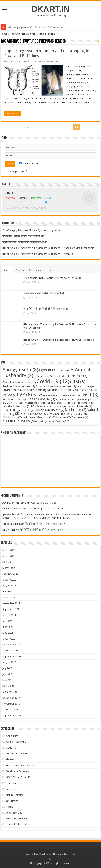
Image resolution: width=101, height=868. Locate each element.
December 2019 (11, 698)
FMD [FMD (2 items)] (38, 395)
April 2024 (8, 562)
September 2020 (12, 656)
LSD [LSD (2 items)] (30, 410)
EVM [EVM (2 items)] (11, 395)
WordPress (45, 854)
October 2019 (10, 710)
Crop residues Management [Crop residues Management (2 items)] (56, 386)
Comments (35, 270)
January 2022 (10, 597)
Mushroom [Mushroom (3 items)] (75, 410)
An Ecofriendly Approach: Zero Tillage (36, 503)
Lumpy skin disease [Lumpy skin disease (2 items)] (50, 410)
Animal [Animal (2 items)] (68, 370)
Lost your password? (16, 171)
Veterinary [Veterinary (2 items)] (62, 417)
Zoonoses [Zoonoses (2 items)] (80, 417)
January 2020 (10, 692)
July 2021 (7, 621)
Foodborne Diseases (17, 771)
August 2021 (9, 615)
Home (4, 34)
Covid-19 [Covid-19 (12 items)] (53, 381)
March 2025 (9, 556)
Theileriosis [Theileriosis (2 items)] (12, 417)
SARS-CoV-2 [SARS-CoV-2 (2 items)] (49, 414)
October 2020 (10, 651)
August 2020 (9, 662)
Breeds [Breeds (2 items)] (59, 376)
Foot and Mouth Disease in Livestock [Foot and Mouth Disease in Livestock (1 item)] (63, 395)
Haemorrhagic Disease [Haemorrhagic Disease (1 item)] (15, 400)
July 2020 (7, 668)
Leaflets (49, 61)
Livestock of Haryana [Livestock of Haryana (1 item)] (14, 410)
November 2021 (11, 603)
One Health (12, 801)
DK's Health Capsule (17, 754)
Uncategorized (14, 813)
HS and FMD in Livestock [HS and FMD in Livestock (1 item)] (53, 406)
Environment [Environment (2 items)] (13, 390)
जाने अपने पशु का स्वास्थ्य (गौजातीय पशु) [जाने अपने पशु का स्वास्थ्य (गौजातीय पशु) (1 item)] (52, 421)
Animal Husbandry (35, 61)
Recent (7, 270)
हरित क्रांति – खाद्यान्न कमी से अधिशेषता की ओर (23, 236)
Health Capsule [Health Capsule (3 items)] (41, 399)
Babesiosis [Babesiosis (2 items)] (43, 376)
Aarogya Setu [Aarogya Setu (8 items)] (20, 370)
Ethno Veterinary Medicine (20, 765)
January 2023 (10, 580)
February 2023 (10, 574)
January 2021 (10, 639)
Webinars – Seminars (18, 819)
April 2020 (8, 686)
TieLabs (72, 854)
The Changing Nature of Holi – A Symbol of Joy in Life (35, 27)
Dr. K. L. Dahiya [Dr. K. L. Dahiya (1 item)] (85, 387)
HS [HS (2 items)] (35, 406)
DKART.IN (50, 9)
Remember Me (29, 164)
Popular (20, 270)
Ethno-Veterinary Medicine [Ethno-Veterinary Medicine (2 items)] (44, 390)
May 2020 (8, 680)
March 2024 (9, 568)
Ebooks (10, 759)
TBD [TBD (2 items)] (64, 414)
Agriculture (12, 736)
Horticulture (12, 783)
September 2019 (12, 715)
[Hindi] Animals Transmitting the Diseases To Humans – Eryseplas (38, 254)
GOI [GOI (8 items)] (90, 394)
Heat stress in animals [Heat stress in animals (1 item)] (68, 400)
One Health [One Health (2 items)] (29, 414)
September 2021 (12, 609)
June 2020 (8, 674)
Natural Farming (15, 795)
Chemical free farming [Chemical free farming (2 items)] (19, 382)
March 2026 (9, 550)
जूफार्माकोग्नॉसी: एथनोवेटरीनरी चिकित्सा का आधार (25, 242)
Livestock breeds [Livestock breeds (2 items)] (79, 406)
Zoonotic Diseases (16, 824)
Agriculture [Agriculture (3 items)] (50, 370)
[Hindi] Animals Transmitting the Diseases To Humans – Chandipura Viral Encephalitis (48, 248)
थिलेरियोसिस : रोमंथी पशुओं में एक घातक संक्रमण (44, 524)
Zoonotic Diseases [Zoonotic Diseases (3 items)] (19, 421)
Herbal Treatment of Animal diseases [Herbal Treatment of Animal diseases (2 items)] (40, 403)
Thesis (10, 807)
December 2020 (11, 645)
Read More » (13, 113)
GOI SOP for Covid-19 (18, 777)
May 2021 (8, 633)
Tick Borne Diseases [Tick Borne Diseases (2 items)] (37, 417)
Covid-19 (11, 748)
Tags (48, 270)
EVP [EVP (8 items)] (24, 394)
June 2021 (8, 627)
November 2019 (11, 704)
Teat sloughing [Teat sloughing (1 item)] (78, 414)
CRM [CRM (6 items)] (78, 382)
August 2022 (9, 586)
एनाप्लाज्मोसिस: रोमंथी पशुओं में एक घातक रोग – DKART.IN (30, 514)
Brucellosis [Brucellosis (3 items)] (77, 376)
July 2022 (7, 591)
